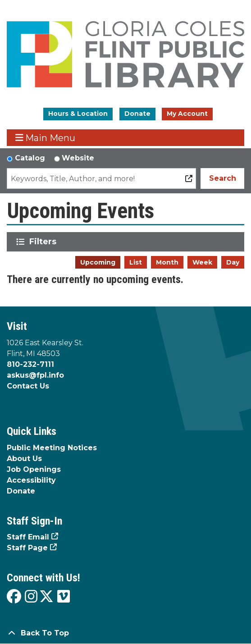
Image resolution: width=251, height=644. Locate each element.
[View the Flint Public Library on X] (46, 597)
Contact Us (28, 386)
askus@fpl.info (35, 375)
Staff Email (28, 537)
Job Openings (34, 469)
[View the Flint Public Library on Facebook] (14, 597)
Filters (44, 242)
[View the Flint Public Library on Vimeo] (64, 597)
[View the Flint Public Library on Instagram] (31, 597)
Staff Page (27, 548)
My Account (187, 114)
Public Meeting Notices (52, 448)
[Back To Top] (125, 633)
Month (167, 262)
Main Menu (46, 138)
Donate (137, 114)
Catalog (30, 158)
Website (78, 158)
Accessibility (31, 480)
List (136, 262)
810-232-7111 (30, 364)
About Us (24, 459)
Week (202, 262)
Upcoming (98, 262)
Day (233, 262)
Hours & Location (78, 114)
